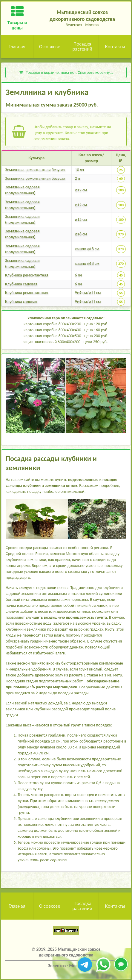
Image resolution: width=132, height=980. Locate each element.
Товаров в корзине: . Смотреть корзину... (66, 72)
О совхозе (50, 47)
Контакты (115, 47)
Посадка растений (82, 46)
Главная (17, 47)
